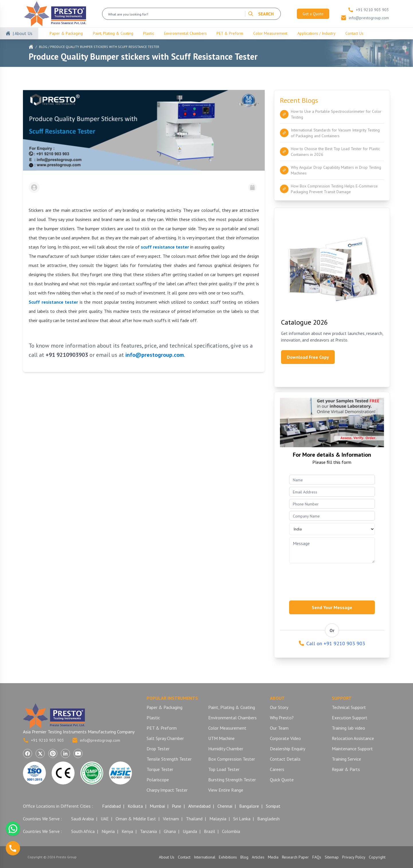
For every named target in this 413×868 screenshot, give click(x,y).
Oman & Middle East (136, 819)
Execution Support (350, 718)
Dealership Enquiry (288, 749)
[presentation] (333, 580)
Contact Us (354, 33)
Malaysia (218, 819)
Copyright (377, 857)
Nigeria (108, 831)
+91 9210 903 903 (43, 740)
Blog (43, 47)
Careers (277, 769)
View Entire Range (226, 790)
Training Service (346, 759)
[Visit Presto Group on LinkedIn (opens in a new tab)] (65, 753)
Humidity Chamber (226, 749)
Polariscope (158, 780)
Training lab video (348, 728)
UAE (105, 819)
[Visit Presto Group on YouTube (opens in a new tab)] (78, 753)
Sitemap (332, 857)
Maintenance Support (352, 749)
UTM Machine (221, 738)
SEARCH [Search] (261, 14)
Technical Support (349, 707)
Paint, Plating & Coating (113, 33)
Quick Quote (282, 780)
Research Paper (295, 857)
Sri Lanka (242, 819)
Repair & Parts (346, 769)
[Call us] (13, 848)
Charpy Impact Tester (167, 790)
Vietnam (171, 819)
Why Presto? (282, 718)
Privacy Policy (354, 857)
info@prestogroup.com (96, 740)
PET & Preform (230, 33)
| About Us (23, 33)
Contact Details (285, 759)
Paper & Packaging (66, 33)
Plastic (149, 33)
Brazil (210, 831)
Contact (184, 857)
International (205, 857)
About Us (167, 857)
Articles (258, 857)
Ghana (170, 831)
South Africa (83, 831)
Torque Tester (160, 769)
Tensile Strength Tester (169, 759)
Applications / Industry (316, 33)
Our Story (279, 707)
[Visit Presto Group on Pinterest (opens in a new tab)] (53, 753)
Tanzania (148, 831)
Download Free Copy (308, 357)
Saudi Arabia (82, 819)
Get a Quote (313, 14)
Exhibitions (228, 857)
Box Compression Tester (232, 759)
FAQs (317, 857)
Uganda (190, 831)
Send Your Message (332, 607)
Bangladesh (268, 819)
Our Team (279, 728)
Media (273, 857)
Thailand (194, 819)
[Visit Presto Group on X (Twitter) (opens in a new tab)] (40, 753)
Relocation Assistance (353, 738)
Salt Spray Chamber (165, 738)
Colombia (231, 831)
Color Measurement (270, 33)
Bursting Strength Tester (232, 780)
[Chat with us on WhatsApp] (13, 829)
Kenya (127, 831)
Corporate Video (285, 738)
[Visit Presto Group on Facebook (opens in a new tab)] (28, 753)
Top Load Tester (224, 769)
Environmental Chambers (185, 33)
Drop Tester (158, 749)
